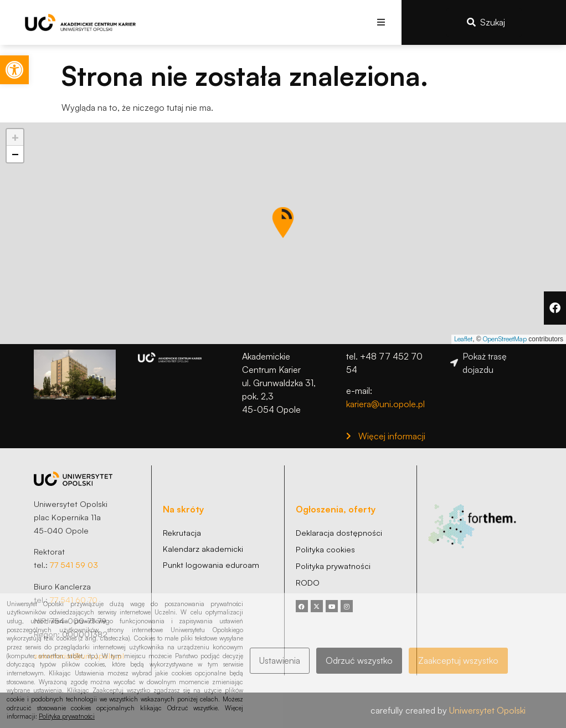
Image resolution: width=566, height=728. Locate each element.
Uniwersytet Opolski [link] (487, 710)
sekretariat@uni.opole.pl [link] (79, 655)
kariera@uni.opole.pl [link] (385, 404)
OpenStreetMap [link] (505, 339)
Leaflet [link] (463, 339)
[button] (381, 22)
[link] (14, 70)
